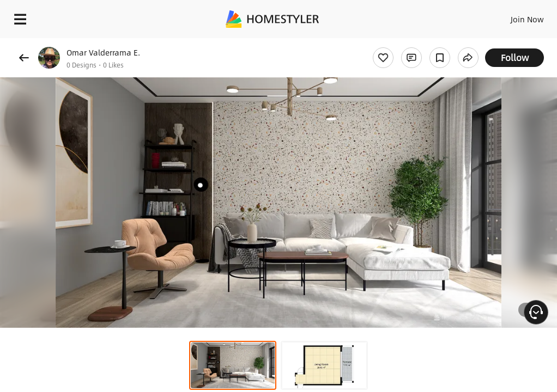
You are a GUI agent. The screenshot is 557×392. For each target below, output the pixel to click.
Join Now (527, 19)
